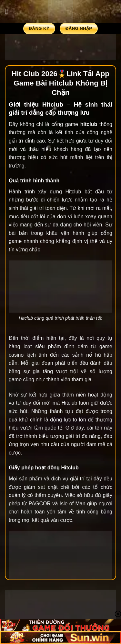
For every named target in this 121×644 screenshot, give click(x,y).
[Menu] (9, 11)
